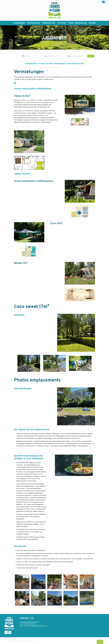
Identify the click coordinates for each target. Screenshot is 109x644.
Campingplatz (19, 23)
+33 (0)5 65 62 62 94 (29, 624)
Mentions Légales (29, 641)
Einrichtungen (34, 23)
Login (36, 641)
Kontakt (92, 23)
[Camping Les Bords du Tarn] (54, 10)
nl (106, 2)
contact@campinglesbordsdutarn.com (35, 626)
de (103, 2)
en (100, 2)
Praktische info (49, 23)
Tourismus (62, 23)
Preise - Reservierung (78, 23)
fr (98, 2)
